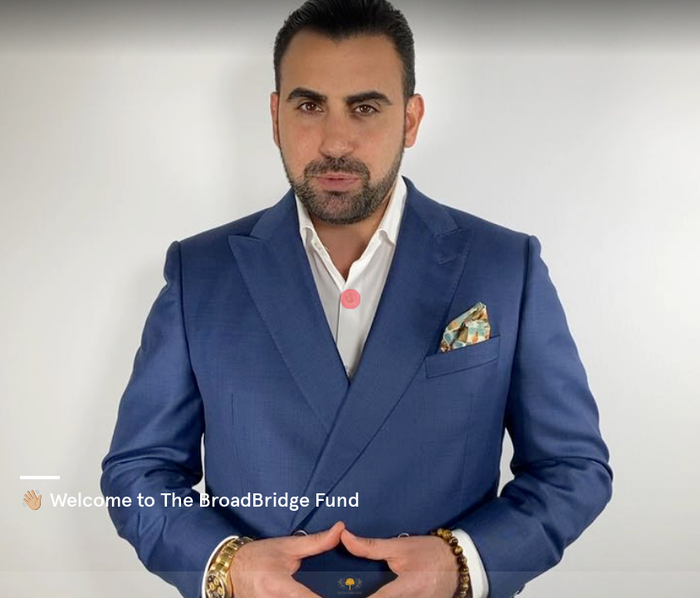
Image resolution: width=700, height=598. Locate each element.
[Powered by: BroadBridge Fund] (350, 585)
